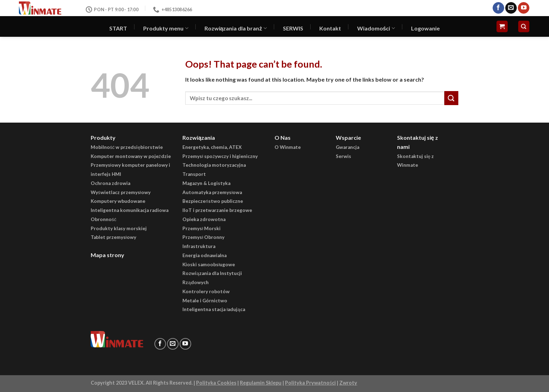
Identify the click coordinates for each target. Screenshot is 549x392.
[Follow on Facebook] (498, 8)
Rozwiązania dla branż (236, 28)
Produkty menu (166, 28)
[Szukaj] (524, 26)
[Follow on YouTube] (524, 8)
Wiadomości (376, 28)
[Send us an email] (511, 8)
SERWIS (293, 28)
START (118, 28)
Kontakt (330, 28)
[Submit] (451, 98)
